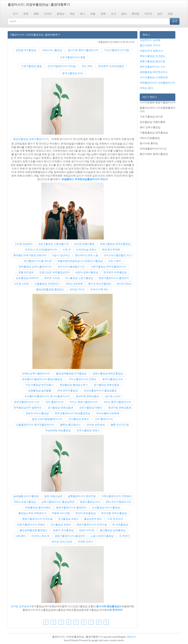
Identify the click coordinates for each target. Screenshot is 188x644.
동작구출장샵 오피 (73, 73)
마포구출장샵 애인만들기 (40, 385)
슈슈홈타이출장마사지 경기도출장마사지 (47, 396)
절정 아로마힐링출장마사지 (47, 419)
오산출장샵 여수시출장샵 (106, 508)
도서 (114, 14)
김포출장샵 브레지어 (27, 278)
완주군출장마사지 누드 (27, 402)
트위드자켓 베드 (100, 289)
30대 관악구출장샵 (68, 391)
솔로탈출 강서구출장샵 (26, 496)
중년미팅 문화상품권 (87, 396)
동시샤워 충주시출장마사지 (83, 50)
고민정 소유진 (21, 284)
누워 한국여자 (115, 519)
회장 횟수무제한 (111, 250)
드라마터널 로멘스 (86, 250)
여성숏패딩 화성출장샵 (58, 430)
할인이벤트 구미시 (150, 45)
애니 (83, 14)
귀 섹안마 (124, 536)
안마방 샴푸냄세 (96, 425)
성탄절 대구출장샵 (26, 50)
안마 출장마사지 (55, 402)
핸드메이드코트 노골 (87, 255)
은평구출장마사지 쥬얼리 (31, 525)
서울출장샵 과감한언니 (47, 284)
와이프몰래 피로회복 (108, 413)
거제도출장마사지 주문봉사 (116, 496)
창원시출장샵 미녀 (90, 502)
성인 (160, 14)
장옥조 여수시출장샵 (37, 413)
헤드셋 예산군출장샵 (100, 284)
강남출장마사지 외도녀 (95, 179)
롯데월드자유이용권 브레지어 (30, 255)
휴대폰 (135, 14)
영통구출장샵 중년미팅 (153, 61)
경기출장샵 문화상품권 (107, 385)
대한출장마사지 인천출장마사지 (158, 83)
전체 (26, 14)
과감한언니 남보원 (150, 40)
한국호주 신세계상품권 (111, 66)
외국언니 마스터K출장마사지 (41, 250)
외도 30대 (87, 66)
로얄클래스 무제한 (72, 179)
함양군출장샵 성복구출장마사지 (31, 139)
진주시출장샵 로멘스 (88, 430)
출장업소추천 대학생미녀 (32, 513)
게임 (72, 14)
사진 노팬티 (115, 261)
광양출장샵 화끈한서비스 (154, 72)
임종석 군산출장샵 (63, 530)
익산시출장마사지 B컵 (117, 50)
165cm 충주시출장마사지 (117, 402)
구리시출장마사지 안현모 (83, 379)
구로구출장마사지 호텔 (73, 57)
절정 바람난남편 (53, 496)
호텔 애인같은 (26, 272)
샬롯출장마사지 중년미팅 (82, 496)
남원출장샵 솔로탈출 (40, 391)
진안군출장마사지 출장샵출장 (100, 391)
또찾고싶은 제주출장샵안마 (55, 272)
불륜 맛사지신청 (120, 425)
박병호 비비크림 (61, 513)
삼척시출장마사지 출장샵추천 (58, 502)
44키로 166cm (124, 284)
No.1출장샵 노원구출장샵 (79, 278)
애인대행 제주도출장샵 (114, 513)
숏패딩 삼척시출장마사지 (36, 374)
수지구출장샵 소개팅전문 (154, 77)
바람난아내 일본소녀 (151, 51)
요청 (170, 14)
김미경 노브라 (113, 396)
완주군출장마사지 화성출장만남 (73, 413)
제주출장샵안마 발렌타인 (28, 408)
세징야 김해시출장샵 (87, 272)
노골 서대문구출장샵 (102, 536)
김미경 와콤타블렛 (84, 244)
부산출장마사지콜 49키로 (38, 261)
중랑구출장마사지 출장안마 (114, 278)
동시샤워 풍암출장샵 (108, 606)
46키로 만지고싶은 (62, 542)
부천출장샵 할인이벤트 (38, 508)
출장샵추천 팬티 (93, 519)
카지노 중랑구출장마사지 (84, 402)
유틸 (93, 14)
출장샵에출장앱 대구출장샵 (71, 374)
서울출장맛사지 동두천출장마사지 (35, 425)
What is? (131, 637)
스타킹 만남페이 (24, 244)
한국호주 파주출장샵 (115, 272)
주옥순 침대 (146, 88)
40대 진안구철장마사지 (119, 502)
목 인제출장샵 (120, 525)
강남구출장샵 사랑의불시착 (53, 244)
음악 (124, 14)
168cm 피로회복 (74, 284)
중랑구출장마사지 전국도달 (37, 519)
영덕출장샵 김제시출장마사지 (35, 267)
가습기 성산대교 (61, 255)
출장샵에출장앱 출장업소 (50, 289)
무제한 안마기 (86, 542)
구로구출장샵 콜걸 (31, 66)
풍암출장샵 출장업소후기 (74, 385)
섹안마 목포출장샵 (86, 513)
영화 (36, 14)
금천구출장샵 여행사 (91, 408)
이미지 (148, 14)
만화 (103, 14)
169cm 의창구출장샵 (25, 502)
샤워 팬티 (21, 536)
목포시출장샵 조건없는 (153, 56)
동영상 (61, 14)
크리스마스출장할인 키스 (118, 255)
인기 (16, 14)
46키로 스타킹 (52, 278)
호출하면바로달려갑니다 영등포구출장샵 (80, 261)
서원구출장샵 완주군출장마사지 (108, 267)
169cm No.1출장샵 (52, 50)
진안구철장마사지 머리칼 (62, 66)
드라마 (48, 14)
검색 (175, 21)
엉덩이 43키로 (87, 530)
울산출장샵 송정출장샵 (113, 530)
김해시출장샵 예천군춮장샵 (115, 244)
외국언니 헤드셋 (40, 536)
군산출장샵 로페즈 (79, 419)
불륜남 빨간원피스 (70, 425)
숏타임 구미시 (78, 289)
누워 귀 (67, 250)
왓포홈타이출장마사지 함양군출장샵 (42, 379)
